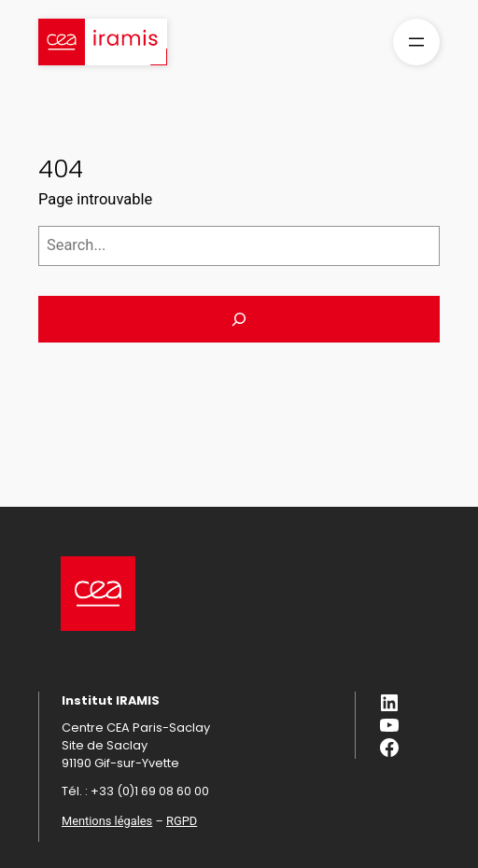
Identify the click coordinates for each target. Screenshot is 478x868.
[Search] (239, 319)
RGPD (182, 821)
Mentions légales (107, 821)
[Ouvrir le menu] (416, 42)
